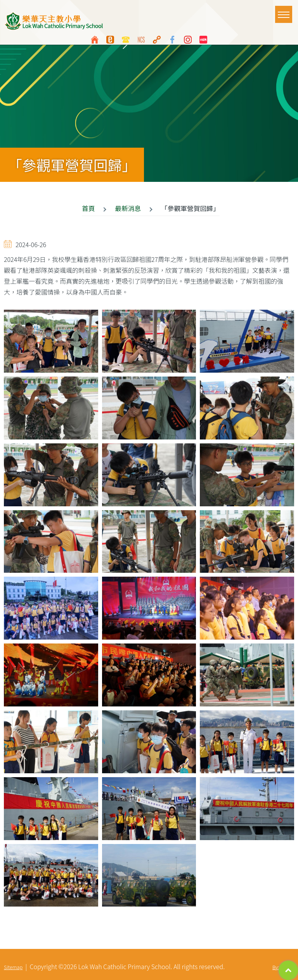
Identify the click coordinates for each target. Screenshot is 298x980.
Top (288, 970)
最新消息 (128, 208)
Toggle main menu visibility (285, 11)
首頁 (88, 208)
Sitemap (13, 967)
